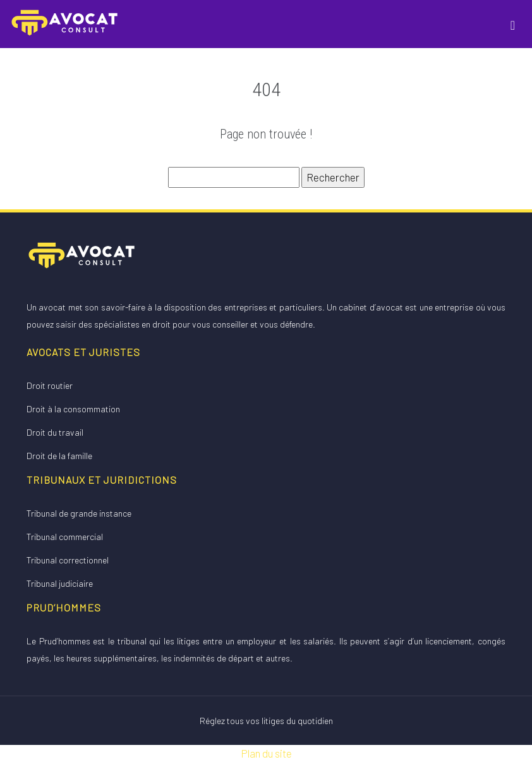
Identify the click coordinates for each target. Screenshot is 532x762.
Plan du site (266, 753)
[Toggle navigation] (513, 24)
